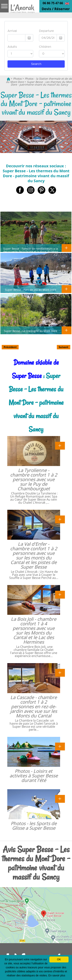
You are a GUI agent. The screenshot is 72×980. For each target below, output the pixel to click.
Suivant (64, 347)
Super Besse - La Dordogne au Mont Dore (31, 331)
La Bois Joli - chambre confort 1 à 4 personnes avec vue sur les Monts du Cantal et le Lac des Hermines (34, 630)
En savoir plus (57, 975)
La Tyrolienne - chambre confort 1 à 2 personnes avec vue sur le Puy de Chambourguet (34, 479)
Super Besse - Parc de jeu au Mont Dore (31, 290)
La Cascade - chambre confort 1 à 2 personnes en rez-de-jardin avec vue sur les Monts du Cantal (34, 706)
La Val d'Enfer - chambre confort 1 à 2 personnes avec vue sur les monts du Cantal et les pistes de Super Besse (34, 555)
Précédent (10, 347)
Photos (17, 79)
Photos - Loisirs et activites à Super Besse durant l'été (34, 776)
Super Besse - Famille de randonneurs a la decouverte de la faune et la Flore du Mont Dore (31, 252)
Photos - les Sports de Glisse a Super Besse (34, 826)
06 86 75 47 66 (53, 3)
